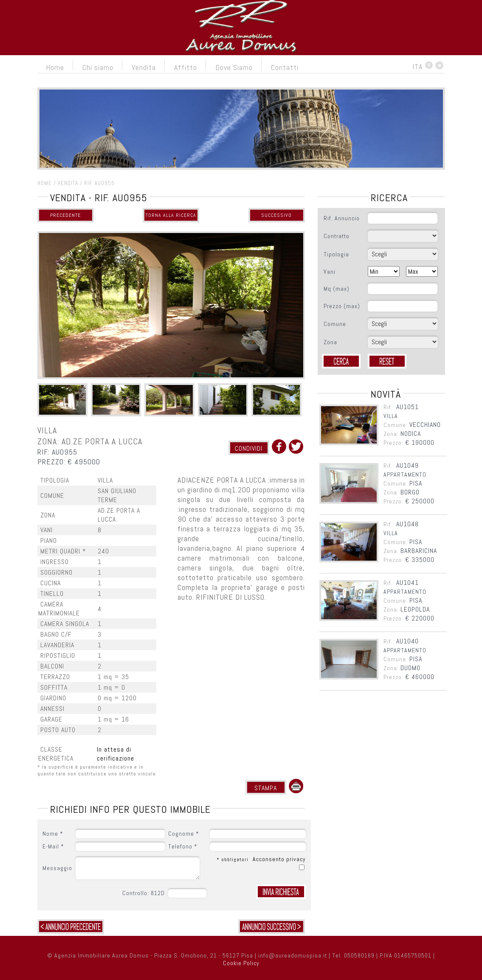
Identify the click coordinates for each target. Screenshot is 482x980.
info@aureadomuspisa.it (293, 955)
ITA (417, 66)
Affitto (186, 67)
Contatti (285, 67)
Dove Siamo (234, 67)
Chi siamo (98, 67)
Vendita (144, 67)
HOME (45, 183)
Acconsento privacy (279, 859)
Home (55, 67)
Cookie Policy (241, 963)
